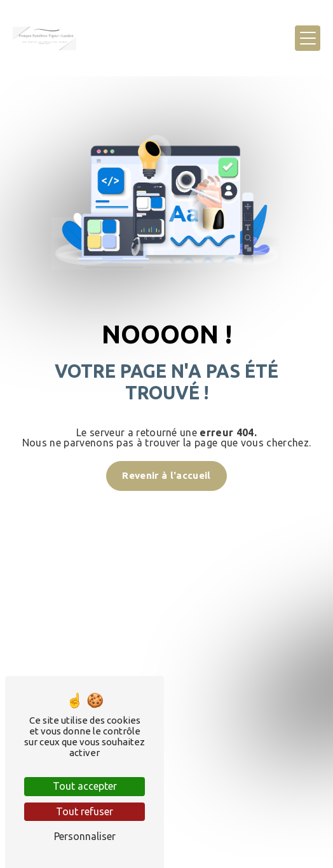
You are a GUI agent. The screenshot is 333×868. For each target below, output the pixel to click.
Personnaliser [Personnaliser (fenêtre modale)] (85, 836)
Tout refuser (85, 811)
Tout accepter (85, 786)
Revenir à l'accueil (166, 475)
